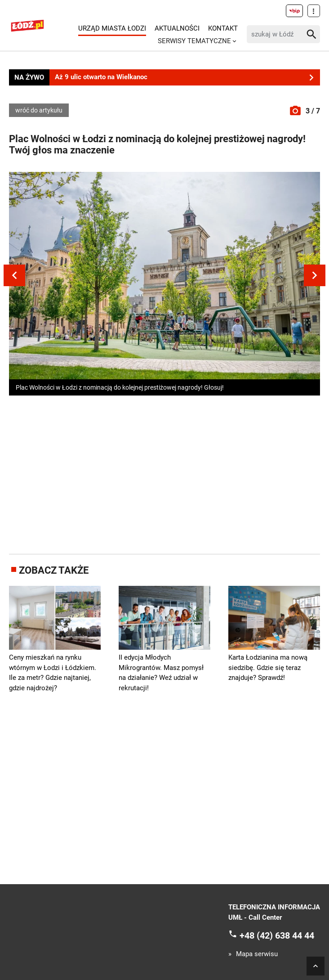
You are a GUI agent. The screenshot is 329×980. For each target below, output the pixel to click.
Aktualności (177, 28)
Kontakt (223, 28)
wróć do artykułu (39, 110)
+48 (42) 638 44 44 (277, 935)
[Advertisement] (169, 473)
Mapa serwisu (257, 954)
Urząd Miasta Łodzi (112, 28)
